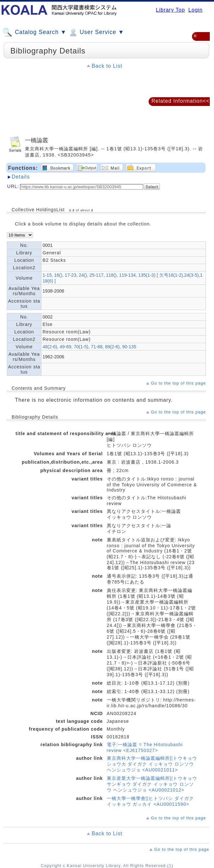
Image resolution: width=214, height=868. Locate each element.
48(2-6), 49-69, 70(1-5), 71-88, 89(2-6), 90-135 (89, 347)
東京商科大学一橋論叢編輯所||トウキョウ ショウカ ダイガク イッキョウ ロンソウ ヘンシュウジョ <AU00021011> (152, 764)
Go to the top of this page (178, 383)
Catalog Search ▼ (34, 32)
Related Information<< (180, 101)
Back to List (107, 66)
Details (21, 177)
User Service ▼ (96, 32)
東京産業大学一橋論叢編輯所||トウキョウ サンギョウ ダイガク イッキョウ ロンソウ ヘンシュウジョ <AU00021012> (152, 784)
